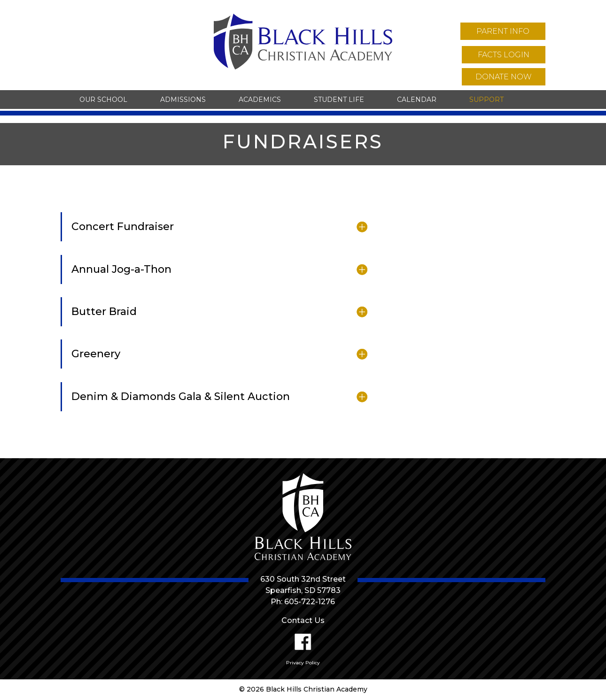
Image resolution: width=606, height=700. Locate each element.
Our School (103, 100)
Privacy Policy (303, 663)
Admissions (183, 100)
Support (486, 100)
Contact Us (303, 620)
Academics (260, 100)
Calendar (417, 100)
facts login (504, 55)
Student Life (339, 100)
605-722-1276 (310, 602)
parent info (503, 31)
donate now (504, 77)
